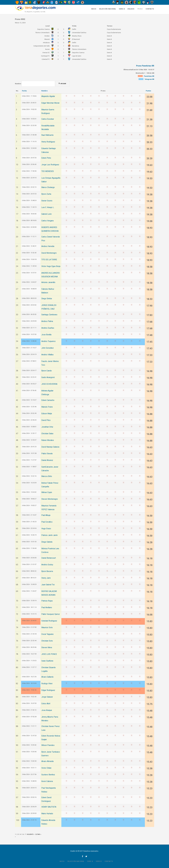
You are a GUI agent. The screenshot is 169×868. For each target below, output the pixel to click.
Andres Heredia (48, 246)
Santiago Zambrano (49, 315)
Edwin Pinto (46, 158)
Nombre (18, 84)
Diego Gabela (47, 542)
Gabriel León (47, 214)
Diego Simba (47, 299)
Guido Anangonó (48, 377)
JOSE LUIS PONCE (49, 654)
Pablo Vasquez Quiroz (51, 614)
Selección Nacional (108, 9)
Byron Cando (47, 371)
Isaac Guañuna (47, 661)
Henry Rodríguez (48, 142)
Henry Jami (46, 578)
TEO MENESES (48, 171)
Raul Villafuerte (47, 135)
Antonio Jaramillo (48, 282)
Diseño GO (74, 851)
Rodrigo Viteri (47, 684)
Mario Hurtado (47, 814)
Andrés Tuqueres (48, 341)
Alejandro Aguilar (48, 96)
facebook (82, 856)
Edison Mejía (47, 414)
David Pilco (46, 420)
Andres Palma (47, 321)
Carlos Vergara (47, 221)
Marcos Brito (47, 476)
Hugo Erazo (46, 529)
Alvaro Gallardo (47, 677)
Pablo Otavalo (47, 454)
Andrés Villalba (47, 355)
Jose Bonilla (46, 335)
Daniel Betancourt (49, 558)
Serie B (99, 861)
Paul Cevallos (47, 522)
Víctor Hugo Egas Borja (51, 266)
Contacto (150, 9)
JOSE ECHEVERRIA (49, 384)
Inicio (94, 9)
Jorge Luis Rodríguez (50, 165)
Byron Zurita (46, 194)
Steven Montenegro (50, 499)
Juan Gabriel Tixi (48, 585)
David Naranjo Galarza (50, 447)
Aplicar (62, 84)
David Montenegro (49, 253)
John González (48, 348)
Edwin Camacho (48, 400)
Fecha (24, 91)
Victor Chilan (46, 768)
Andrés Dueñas (48, 328)
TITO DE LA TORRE (49, 260)
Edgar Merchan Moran (50, 103)
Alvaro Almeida (47, 761)
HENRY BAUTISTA (49, 807)
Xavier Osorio (47, 201)
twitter (86, 856)
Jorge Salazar (47, 697)
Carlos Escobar (48, 119)
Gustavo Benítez (48, 775)
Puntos (148, 91)
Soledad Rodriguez (49, 621)
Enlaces (131, 9)
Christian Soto (47, 641)
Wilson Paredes (48, 745)
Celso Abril (46, 704)
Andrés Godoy (47, 565)
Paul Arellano (47, 608)
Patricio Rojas (47, 601)
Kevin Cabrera (47, 781)
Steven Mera (47, 648)
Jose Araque (47, 710)
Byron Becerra (47, 571)
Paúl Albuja (46, 515)
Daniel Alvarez (47, 460)
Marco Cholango (48, 187)
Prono (140, 9)
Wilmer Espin (47, 492)
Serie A (122, 9)
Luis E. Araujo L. (48, 207)
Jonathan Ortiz (47, 427)
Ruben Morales (48, 440)
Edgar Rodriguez (48, 690)
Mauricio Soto (47, 628)
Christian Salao (47, 434)
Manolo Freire (47, 407)
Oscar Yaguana (47, 634)
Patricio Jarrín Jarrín (49, 535)
